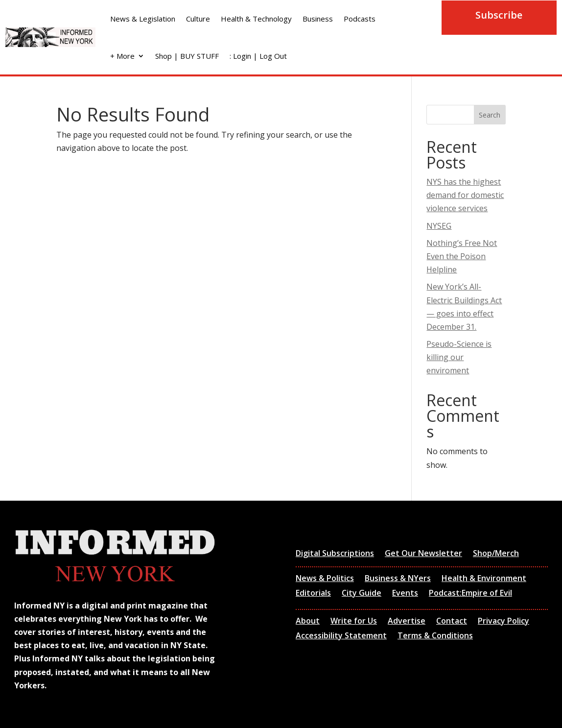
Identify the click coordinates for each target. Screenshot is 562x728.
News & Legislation (143, 19)
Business (318, 19)
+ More (122, 56)
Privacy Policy (503, 622)
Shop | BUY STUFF (187, 56)
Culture (198, 19)
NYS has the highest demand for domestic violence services (465, 195)
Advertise (407, 622)
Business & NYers (398, 579)
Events (405, 594)
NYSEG (439, 226)
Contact (452, 622)
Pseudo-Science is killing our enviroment (459, 357)
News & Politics (325, 579)
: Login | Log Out (258, 56)
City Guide (362, 594)
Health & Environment (484, 579)
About (308, 622)
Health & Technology (256, 19)
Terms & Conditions (435, 636)
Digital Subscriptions (335, 554)
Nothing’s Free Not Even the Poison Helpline (462, 256)
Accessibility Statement (341, 636)
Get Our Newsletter (423, 554)
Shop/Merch (496, 554)
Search (490, 115)
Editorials (313, 594)
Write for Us (354, 622)
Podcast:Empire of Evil (470, 594)
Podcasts (360, 19)
